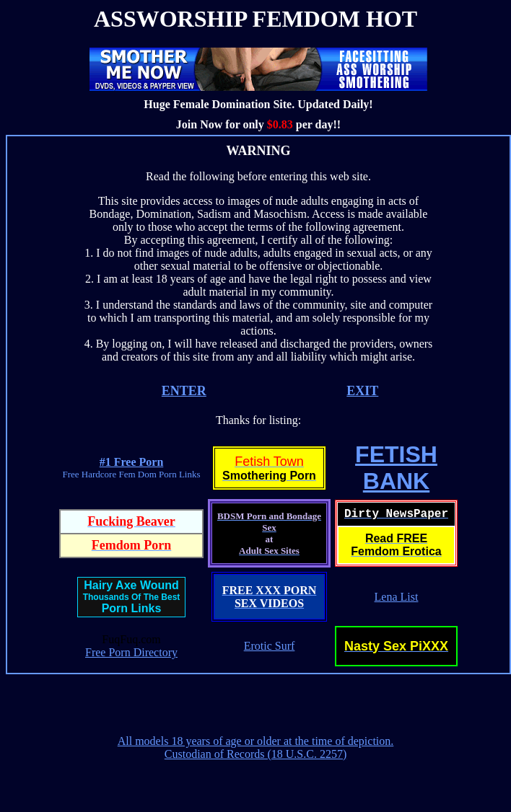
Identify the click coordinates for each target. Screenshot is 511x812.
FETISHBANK (396, 468)
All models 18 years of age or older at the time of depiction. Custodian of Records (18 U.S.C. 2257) (256, 747)
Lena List (397, 597)
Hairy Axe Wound (131, 585)
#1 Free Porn (132, 462)
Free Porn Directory (131, 652)
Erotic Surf (270, 646)
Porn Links (132, 608)
